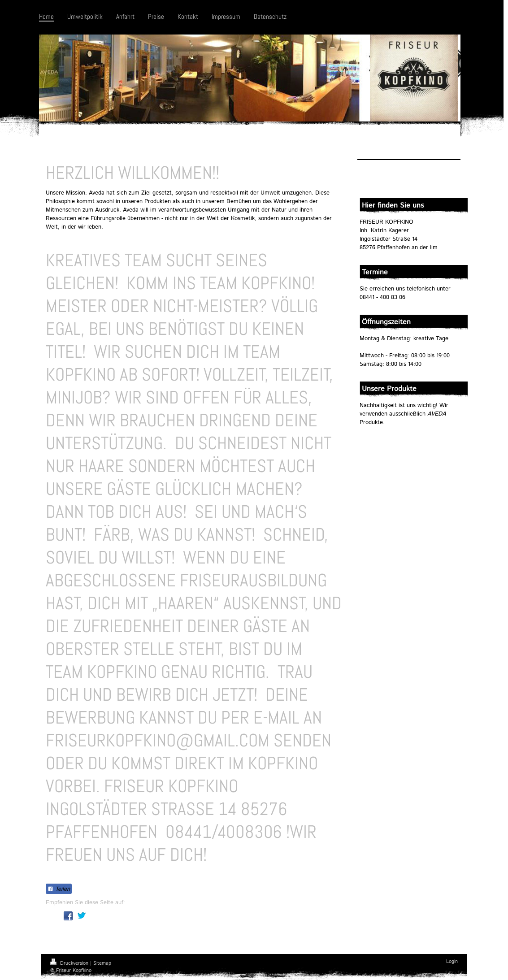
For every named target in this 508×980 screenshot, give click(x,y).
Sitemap (102, 963)
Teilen (59, 889)
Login (452, 962)
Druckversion (70, 963)
